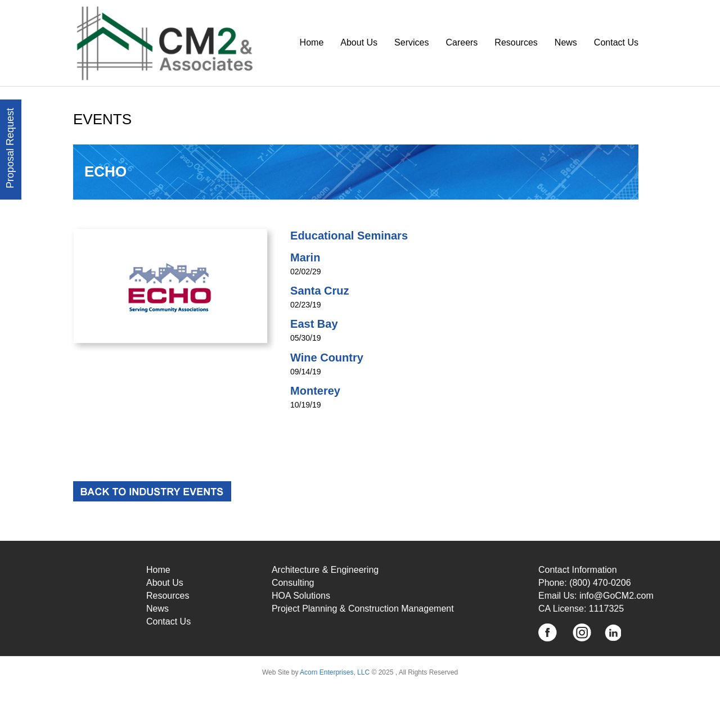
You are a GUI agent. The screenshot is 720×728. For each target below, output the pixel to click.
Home (312, 42)
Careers (462, 42)
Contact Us (616, 42)
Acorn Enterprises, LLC (334, 672)
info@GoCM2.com (616, 596)
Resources (516, 42)
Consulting (293, 583)
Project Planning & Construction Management (363, 609)
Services (411, 42)
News (566, 42)
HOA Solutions (301, 596)
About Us (359, 42)
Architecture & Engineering (325, 570)
